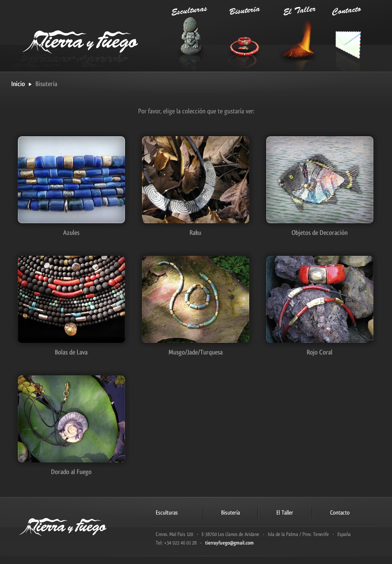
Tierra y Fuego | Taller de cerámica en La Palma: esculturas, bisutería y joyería (85, 35)
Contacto (343, 36)
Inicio (18, 84)
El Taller (292, 36)
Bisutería (240, 36)
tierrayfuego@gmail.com (229, 543)
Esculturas (189, 36)
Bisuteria (46, 84)
